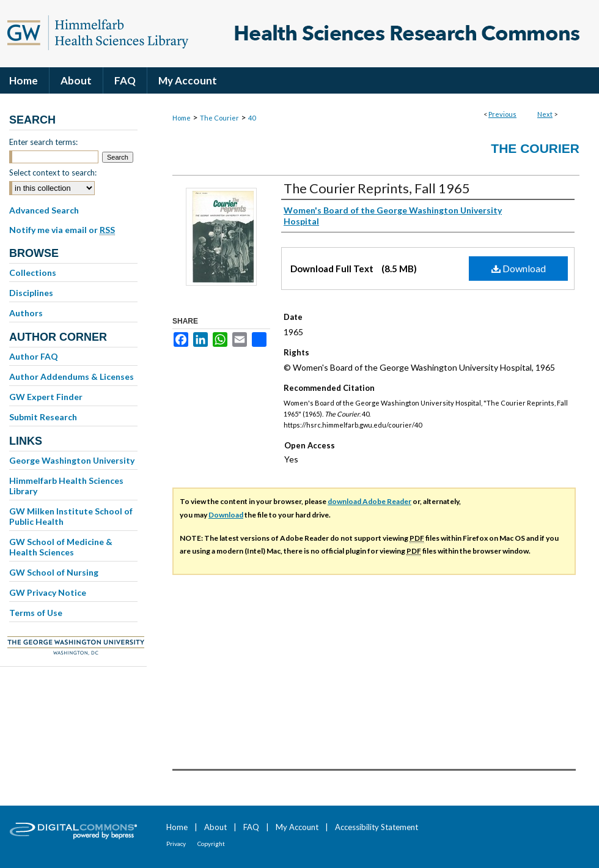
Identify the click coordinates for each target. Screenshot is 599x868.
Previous (502, 114)
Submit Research (43, 417)
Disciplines (31, 293)
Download (519, 268)
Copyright (211, 844)
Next (545, 114)
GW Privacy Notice (48, 592)
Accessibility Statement (377, 827)
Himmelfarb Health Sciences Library (66, 486)
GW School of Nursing (54, 572)
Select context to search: (53, 172)
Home (182, 118)
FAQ (251, 827)
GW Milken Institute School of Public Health (71, 516)
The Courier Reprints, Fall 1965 (377, 188)
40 (252, 118)
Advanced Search (44, 210)
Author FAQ (34, 356)
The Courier (219, 118)
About (215, 827)
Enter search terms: (43, 142)
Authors (26, 313)
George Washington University (72, 460)
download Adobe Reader (369, 501)
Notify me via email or (62, 230)
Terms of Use (36, 613)
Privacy (176, 844)
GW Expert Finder (46, 397)
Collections (33, 273)
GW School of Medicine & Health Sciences (61, 547)
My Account (297, 827)
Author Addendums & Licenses (72, 377)
